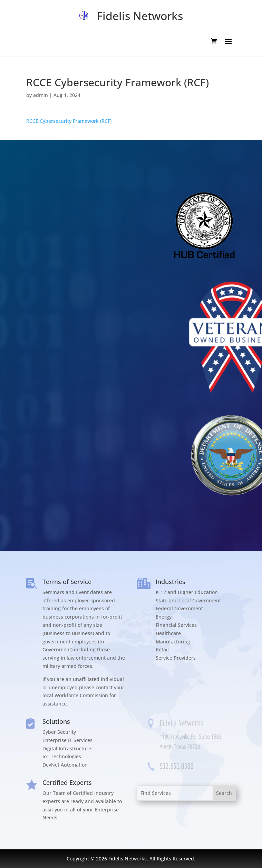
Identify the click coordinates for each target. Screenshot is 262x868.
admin (41, 95)
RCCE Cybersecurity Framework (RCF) (69, 121)
